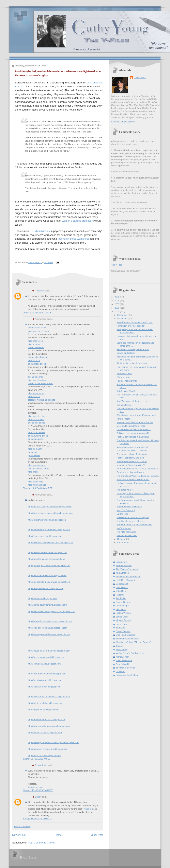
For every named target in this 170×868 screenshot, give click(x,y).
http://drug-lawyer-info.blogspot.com (45, 588)
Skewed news (123, 377)
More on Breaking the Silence (131, 426)
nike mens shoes (36, 393)
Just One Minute (124, 660)
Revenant (40, 291)
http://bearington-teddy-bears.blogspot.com (49, 634)
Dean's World (122, 664)
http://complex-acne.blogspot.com (44, 664)
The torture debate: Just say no (132, 454)
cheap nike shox (36, 347)
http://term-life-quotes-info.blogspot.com (47, 575)
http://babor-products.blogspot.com (45, 733)
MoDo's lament (124, 528)
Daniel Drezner (123, 631)
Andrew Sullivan (124, 565)
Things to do (89, 809)
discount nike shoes (38, 416)
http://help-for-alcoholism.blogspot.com (47, 559)
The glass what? (125, 490)
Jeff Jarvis (121, 609)
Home (58, 835)
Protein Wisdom (124, 613)
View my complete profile (123, 122)
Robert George (123, 602)
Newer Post (19, 835)
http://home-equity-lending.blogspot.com (47, 605)
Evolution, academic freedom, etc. (133, 479)
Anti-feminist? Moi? (126, 391)
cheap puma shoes (37, 328)
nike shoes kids (36, 482)
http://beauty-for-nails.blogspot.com (45, 680)
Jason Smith (41, 765)
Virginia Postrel (123, 620)
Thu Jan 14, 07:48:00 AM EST (38, 488)
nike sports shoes (37, 432)
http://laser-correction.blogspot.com (45, 536)
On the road (122, 514)
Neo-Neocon (122, 587)
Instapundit (121, 562)
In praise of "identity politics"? (131, 465)
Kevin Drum (122, 624)
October (121, 539)
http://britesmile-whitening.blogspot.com (47, 520)
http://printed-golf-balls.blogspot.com (46, 703)
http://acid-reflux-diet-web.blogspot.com (47, 674)
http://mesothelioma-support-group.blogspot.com (52, 611)
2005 (117, 311)
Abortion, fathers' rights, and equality (134, 525)
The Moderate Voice (126, 668)
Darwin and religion (126, 353)
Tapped (119, 646)
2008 (117, 301)
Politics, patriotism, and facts (131, 458)
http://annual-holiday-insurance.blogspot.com (50, 507)
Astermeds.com (36, 787)
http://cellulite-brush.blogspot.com (44, 687)
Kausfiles (120, 628)
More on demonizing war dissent (132, 447)
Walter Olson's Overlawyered (130, 653)
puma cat (32, 452)
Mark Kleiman (123, 657)
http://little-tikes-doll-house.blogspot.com (47, 628)
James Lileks (122, 617)
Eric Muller (121, 598)
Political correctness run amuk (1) (133, 437)
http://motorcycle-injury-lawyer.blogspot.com (49, 582)
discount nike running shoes (42, 400)
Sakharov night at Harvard (129, 507)
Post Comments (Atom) (41, 843)
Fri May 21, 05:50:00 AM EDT (38, 759)
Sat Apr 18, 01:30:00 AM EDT (37, 819)
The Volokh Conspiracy (127, 569)
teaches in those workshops (73, 239)
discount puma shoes (38, 331)
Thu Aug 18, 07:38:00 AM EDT (38, 790)
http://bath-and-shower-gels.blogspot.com (48, 749)
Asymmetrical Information (128, 577)
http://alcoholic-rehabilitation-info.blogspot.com (50, 543)
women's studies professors (78, 221)
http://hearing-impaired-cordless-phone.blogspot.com (54, 742)
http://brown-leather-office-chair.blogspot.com (50, 621)
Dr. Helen (120, 671)
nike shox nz (34, 396)
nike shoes (33, 472)
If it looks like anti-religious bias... (133, 363)
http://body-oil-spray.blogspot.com (44, 755)
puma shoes (34, 455)
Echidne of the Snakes (127, 675)
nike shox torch (35, 341)
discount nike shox (37, 380)
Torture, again (123, 419)
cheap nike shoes (37, 423)
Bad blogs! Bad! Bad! (127, 535)
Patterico (120, 595)
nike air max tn (35, 449)
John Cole (121, 591)
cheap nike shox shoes (39, 357)
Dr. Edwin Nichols (40, 231)
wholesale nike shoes (38, 469)
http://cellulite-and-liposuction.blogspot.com (49, 697)
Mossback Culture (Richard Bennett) (133, 642)
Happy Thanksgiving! (127, 381)
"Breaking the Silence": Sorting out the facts (138, 469)
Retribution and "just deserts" (131, 326)
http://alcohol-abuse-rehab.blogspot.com (47, 552)
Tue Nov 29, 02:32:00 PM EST (38, 313)
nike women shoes (37, 485)
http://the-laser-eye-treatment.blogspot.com (49, 529)
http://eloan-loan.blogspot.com (43, 598)
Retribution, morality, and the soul (133, 349)
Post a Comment (22, 826)
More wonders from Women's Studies (135, 422)
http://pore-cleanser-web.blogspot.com (47, 657)
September (123, 543)
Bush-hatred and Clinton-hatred (132, 461)
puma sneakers (36, 439)
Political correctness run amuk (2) (133, 433)
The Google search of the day (131, 521)
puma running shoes (38, 436)
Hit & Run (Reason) (125, 580)
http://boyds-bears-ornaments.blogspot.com (49, 651)
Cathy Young (140, 78)
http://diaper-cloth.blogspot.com (43, 710)
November (122, 319)
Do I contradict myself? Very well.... (134, 429)
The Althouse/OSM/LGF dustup (132, 451)
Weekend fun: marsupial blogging (133, 517)
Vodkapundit (122, 584)
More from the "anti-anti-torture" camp (135, 322)
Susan (38, 797)
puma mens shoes (37, 364)
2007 (117, 304)
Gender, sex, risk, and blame (131, 472)
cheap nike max (36, 377)
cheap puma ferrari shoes (40, 383)
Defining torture (124, 405)
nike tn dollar (34, 344)
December (122, 315)
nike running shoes (37, 465)
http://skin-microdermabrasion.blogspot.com (49, 726)
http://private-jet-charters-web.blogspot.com (49, 565)
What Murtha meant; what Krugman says (136, 415)
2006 (117, 308)
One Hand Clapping (125, 635)
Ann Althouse (122, 573)
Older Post (97, 835)
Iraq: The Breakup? (126, 510)
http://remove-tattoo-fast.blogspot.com (46, 720)
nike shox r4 (34, 360)
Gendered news (124, 373)
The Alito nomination (127, 532)
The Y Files (117, 265)
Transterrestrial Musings (128, 639)
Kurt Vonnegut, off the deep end (132, 401)
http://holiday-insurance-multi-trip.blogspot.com (51, 513)
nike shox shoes (36, 419)
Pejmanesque (123, 606)
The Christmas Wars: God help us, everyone (138, 476)
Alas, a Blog (122, 650)
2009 (117, 297)
